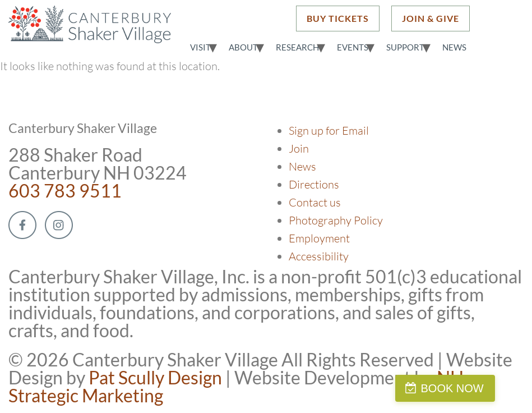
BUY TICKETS (338, 18)
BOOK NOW (478, 388)
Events (353, 47)
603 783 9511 (65, 191)
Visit (200, 47)
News (454, 47)
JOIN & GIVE (431, 18)
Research (297, 47)
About (243, 47)
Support (405, 47)
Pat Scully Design (155, 377)
